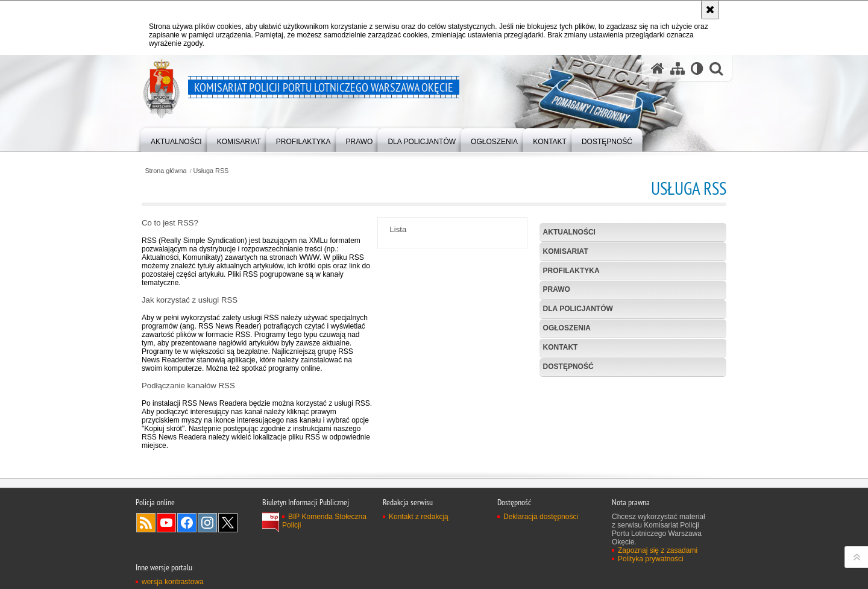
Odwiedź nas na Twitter (228, 529)
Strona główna (165, 171)
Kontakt (561, 347)
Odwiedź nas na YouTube (166, 529)
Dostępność (568, 367)
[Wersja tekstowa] (697, 68)
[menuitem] (176, 139)
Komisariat (566, 251)
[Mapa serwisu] (678, 68)
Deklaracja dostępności (541, 523)
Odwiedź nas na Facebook (187, 529)
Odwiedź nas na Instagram (207, 529)
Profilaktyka (571, 271)
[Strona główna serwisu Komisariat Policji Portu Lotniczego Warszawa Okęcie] (658, 68)
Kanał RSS (146, 529)
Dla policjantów (578, 309)
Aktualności (569, 232)
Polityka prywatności (651, 565)
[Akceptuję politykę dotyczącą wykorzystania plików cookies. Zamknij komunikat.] (710, 10)
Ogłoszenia (567, 328)
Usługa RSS (211, 171)
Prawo (557, 289)
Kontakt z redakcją (419, 523)
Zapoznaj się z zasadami (658, 556)
